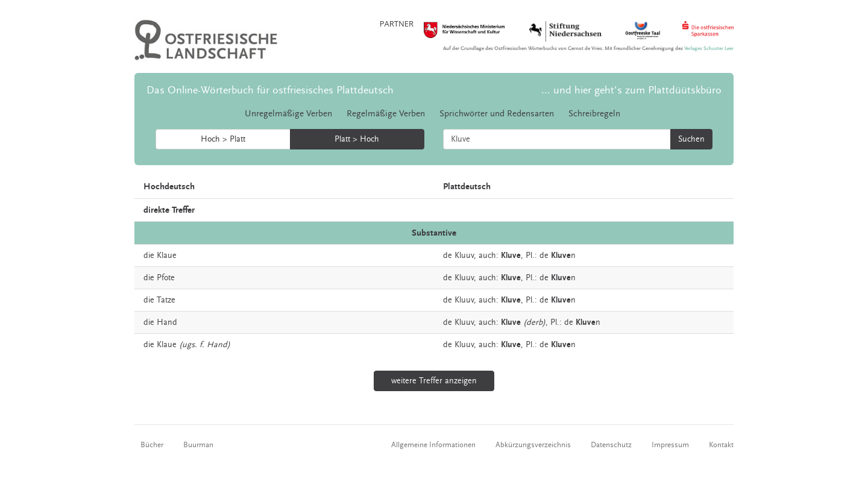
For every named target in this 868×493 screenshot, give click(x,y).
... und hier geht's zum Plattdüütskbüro (631, 90)
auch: (489, 256)
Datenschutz (611, 445)
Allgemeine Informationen (433, 445)
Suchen (691, 139)
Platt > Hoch (357, 139)
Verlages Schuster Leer (709, 49)
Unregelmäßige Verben (288, 114)
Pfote (166, 278)
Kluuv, (465, 256)
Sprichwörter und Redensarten (497, 114)
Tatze (166, 300)
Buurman (198, 445)
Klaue (167, 256)
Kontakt (721, 445)
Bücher (152, 445)
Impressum (670, 445)
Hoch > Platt (223, 139)
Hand (167, 322)
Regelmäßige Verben (386, 114)
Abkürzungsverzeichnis (533, 445)
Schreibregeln (594, 114)
